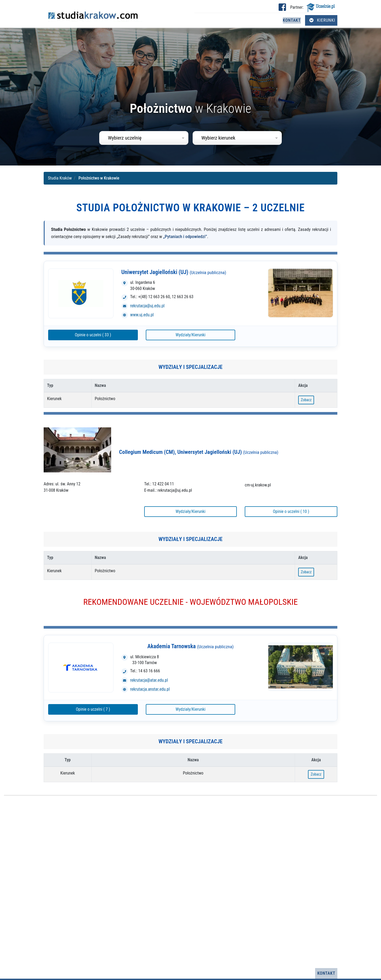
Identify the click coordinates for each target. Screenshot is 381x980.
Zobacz (306, 400)
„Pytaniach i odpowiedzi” (185, 236)
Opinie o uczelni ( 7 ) (93, 709)
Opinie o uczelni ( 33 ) (93, 335)
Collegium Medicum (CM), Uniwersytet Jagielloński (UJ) (199, 452)
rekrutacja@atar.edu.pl (149, 680)
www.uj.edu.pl (142, 315)
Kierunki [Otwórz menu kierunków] (322, 20)
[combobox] (144, 138)
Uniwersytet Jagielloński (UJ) (174, 272)
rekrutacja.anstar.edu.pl (150, 689)
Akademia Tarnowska (190, 646)
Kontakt (292, 20)
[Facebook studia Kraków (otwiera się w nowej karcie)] (282, 9)
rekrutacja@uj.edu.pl (147, 306)
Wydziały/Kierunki (191, 335)
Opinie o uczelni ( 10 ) (291, 511)
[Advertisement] (190, 882)
